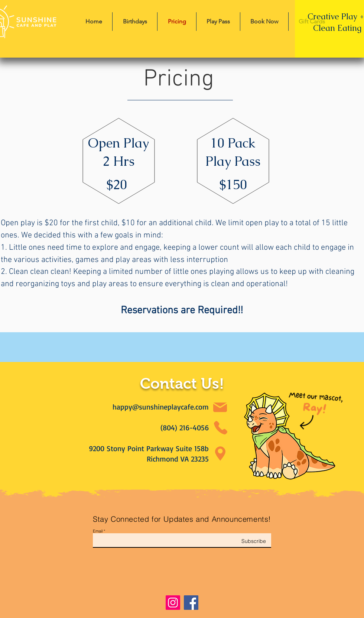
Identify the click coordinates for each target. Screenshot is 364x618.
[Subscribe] (247, 541)
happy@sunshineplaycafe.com (161, 407)
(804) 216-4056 (185, 428)
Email (98, 531)
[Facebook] (191, 603)
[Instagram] (173, 603)
